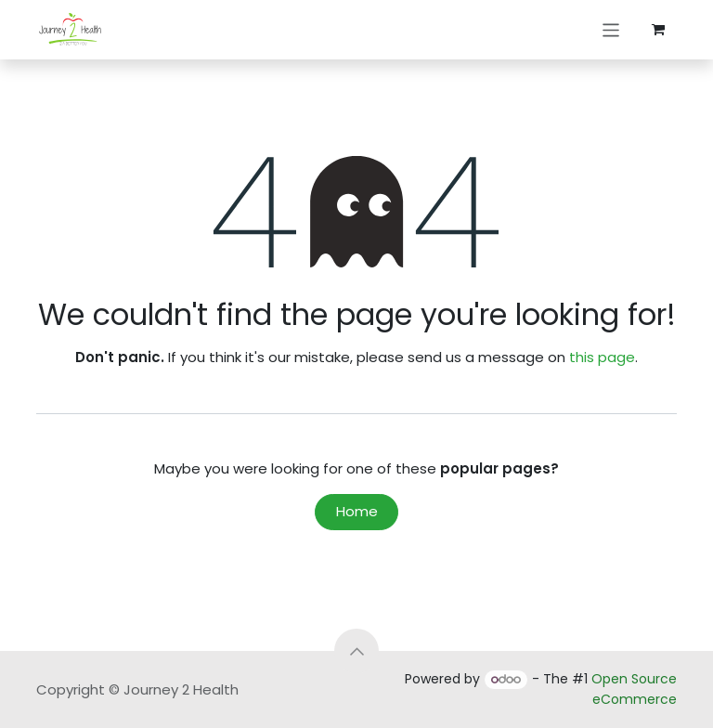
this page (602, 357)
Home (357, 511)
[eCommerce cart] (658, 30)
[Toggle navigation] (611, 29)
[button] (356, 651)
